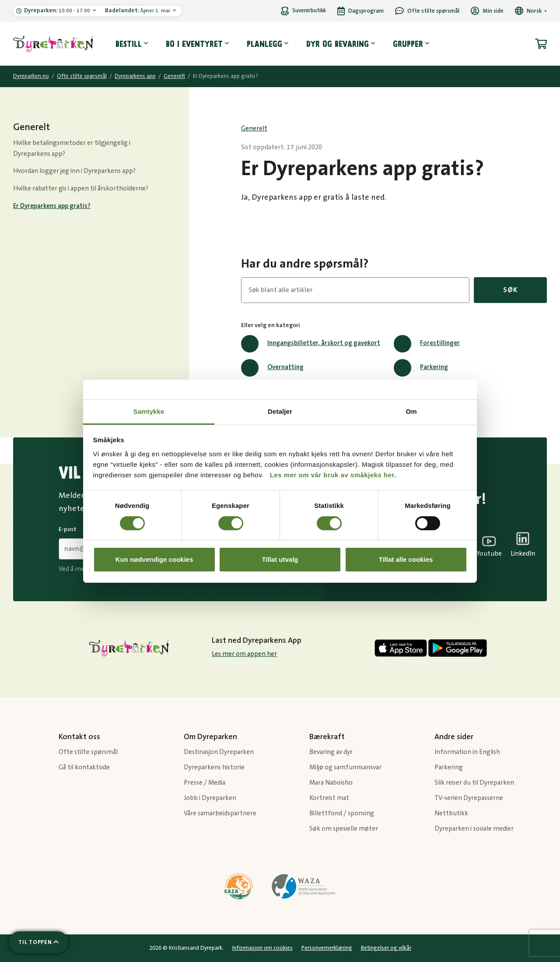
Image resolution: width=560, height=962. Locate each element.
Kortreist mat (329, 798)
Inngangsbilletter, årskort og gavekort (311, 344)
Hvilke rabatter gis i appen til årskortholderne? (81, 189)
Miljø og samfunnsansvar (345, 767)
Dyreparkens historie (214, 767)
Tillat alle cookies (406, 559)
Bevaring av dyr (331, 752)
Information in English (467, 752)
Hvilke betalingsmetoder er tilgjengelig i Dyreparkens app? (72, 148)
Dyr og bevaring (338, 44)
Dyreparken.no (31, 76)
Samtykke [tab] (149, 411)
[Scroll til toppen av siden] (38, 942)
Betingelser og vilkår (386, 948)
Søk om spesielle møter (344, 829)
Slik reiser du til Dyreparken (474, 783)
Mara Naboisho (331, 783)
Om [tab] (411, 411)
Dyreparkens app (135, 76)
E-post (68, 529)
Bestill (129, 44)
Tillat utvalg (280, 559)
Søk (510, 290)
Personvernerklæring (327, 948)
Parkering (421, 368)
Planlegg (264, 44)
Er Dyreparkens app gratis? (52, 206)
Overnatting (272, 368)
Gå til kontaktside (84, 767)
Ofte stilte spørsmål (82, 76)
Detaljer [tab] (280, 411)
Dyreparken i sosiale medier (474, 829)
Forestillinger (427, 344)
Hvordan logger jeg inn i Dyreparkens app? (74, 171)
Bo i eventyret (194, 44)
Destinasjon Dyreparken (219, 752)
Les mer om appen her (244, 654)
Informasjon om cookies (262, 948)
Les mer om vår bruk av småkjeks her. (333, 475)
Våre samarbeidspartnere (220, 813)
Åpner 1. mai (138, 11)
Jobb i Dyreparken (210, 798)
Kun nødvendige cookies (154, 559)
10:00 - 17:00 (58, 11)
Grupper (408, 44)
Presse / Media (205, 783)
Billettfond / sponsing (342, 813)
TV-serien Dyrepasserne (469, 798)
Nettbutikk (451, 813)
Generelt (174, 76)
